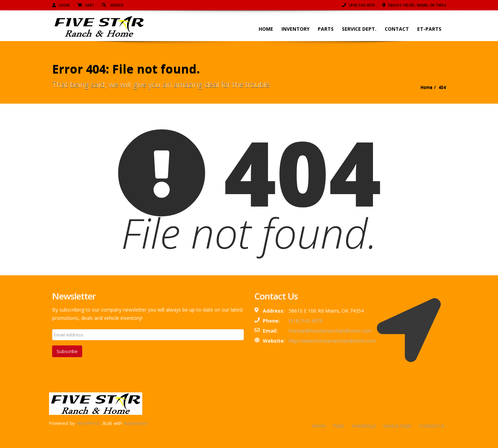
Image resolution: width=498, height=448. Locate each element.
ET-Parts (429, 29)
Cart (86, 5)
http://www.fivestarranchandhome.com (332, 341)
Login (61, 5)
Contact (397, 29)
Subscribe (67, 351)
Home (266, 29)
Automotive (136, 423)
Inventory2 (364, 426)
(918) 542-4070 (358, 5)
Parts (326, 29)
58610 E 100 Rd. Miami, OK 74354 (414, 5)
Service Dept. (359, 29)
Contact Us (432, 426)
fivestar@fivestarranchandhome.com (330, 331)
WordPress (88, 423)
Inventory (295, 29)
